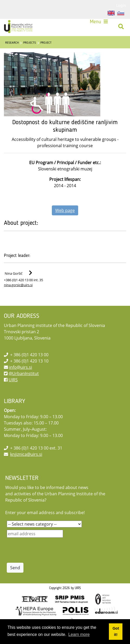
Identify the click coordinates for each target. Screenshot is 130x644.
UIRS (13, 380)
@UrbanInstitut (24, 373)
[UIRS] (19, 27)
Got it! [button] (116, 631)
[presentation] (46, 550)
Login (121, 5)
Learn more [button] (79, 634)
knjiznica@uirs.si (26, 454)
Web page (65, 210)
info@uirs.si (21, 367)
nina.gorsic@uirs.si (18, 285)
